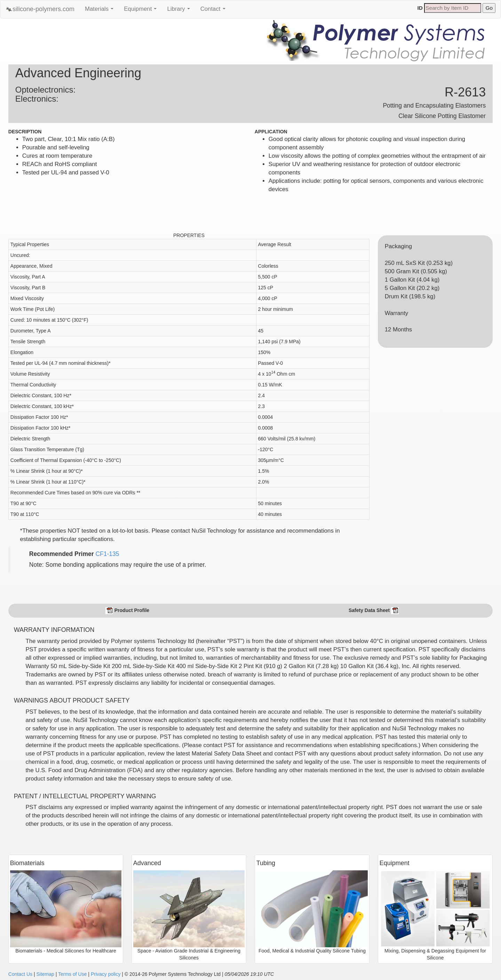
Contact (215, 11)
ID (420, 8)
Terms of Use (72, 974)
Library (180, 11)
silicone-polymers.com (40, 9)
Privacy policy (106, 974)
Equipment (142, 11)
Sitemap (45, 974)
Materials (101, 11)
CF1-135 (107, 554)
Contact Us (20, 974)
